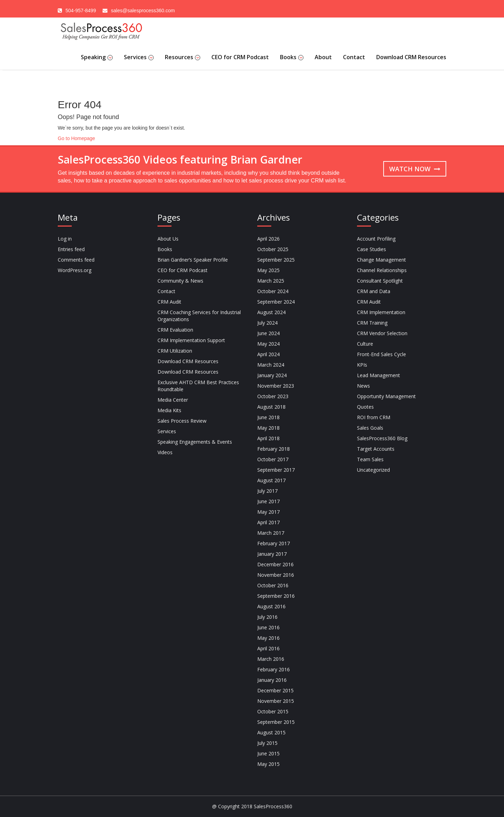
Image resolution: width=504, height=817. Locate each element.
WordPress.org (75, 270)
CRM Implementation (381, 312)
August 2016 (271, 606)
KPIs (362, 365)
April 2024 (268, 354)
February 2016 (274, 669)
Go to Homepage (76, 138)
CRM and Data (374, 291)
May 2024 (268, 344)
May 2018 (268, 428)
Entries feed (71, 249)
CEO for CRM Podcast (240, 57)
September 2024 (276, 302)
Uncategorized (373, 470)
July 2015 (267, 743)
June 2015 (268, 753)
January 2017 (272, 554)
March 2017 (271, 533)
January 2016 (272, 680)
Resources (183, 57)
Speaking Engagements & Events (195, 442)
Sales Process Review (182, 421)
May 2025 (268, 270)
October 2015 (273, 711)
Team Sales (370, 459)
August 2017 (271, 480)
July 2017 (267, 491)
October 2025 (273, 249)
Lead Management (379, 375)
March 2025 (271, 281)
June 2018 (268, 417)
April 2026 (268, 239)
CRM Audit (169, 302)
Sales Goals (370, 428)
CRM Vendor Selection (382, 333)
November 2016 (276, 575)
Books (292, 57)
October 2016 (273, 585)
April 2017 (268, 522)
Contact (354, 57)
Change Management (381, 260)
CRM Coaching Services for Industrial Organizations (199, 316)
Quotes (365, 407)
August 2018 (271, 407)
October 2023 (273, 396)
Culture (365, 344)
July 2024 (267, 323)
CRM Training (372, 323)
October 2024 (273, 291)
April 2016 (268, 648)
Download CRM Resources (411, 57)
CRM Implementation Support (191, 340)
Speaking (97, 57)
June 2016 (268, 627)
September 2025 (276, 260)
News (363, 386)
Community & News (180, 281)
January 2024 (272, 375)
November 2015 (276, 701)
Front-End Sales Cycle (381, 354)
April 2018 (268, 438)
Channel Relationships (382, 270)
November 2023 (276, 386)
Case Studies (372, 249)
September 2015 (276, 722)
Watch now (415, 169)
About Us (168, 239)
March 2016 (271, 659)
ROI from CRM (374, 417)
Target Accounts (376, 449)
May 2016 (268, 638)
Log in (65, 239)
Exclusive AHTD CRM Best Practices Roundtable (198, 386)
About (323, 57)
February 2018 (274, 449)
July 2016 (267, 617)
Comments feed (76, 260)
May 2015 (268, 764)
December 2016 (275, 564)
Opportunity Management (386, 396)
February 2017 (274, 543)
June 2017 (268, 501)
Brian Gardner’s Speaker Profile (193, 260)
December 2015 (275, 690)
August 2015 (271, 732)
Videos (165, 452)
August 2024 (271, 312)
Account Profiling (376, 239)
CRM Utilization (175, 351)
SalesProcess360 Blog (382, 438)
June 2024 (268, 333)
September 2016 (276, 596)
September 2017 (276, 470)
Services (139, 57)
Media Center (173, 400)
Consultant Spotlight (380, 281)
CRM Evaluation (175, 330)
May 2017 (268, 512)
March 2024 (271, 365)
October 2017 (273, 459)
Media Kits (169, 410)
